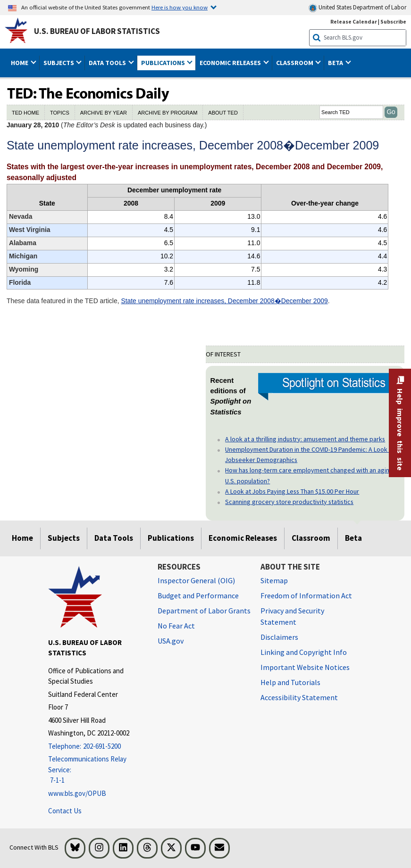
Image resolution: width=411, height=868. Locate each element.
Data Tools (114, 538)
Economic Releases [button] (231, 63)
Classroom (311, 538)
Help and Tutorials (290, 682)
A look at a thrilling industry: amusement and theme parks (305, 439)
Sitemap (274, 580)
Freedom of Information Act (306, 595)
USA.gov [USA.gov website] (171, 641)
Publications (171, 538)
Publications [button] (164, 63)
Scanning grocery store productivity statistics (289, 502)
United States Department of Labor (357, 8)
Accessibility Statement (299, 697)
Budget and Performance (198, 595)
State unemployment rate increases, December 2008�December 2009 (224, 301)
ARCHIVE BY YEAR (104, 113)
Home (22, 538)
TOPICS (60, 113)
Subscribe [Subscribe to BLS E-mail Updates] (393, 21)
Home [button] (20, 63)
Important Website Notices (305, 667)
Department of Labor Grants (204, 611)
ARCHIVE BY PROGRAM (168, 113)
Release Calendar (354, 21)
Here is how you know (180, 7)
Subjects (64, 538)
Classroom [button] (295, 63)
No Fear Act (176, 626)
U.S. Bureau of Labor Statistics (97, 31)
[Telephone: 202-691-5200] (96, 747)
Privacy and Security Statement (292, 616)
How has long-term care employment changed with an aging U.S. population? (309, 475)
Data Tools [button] (108, 63)
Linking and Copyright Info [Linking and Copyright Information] (304, 652)
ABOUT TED (223, 113)
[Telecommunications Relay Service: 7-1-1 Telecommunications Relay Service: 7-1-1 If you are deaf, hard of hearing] (96, 770)
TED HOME (25, 113)
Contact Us (65, 811)
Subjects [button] (59, 63)
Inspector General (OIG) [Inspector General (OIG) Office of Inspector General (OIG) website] (196, 580)
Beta (353, 538)
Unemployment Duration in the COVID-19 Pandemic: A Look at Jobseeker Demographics (310, 455)
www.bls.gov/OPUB (77, 793)
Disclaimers (279, 637)
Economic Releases (243, 538)
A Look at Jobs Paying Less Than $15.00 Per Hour (292, 491)
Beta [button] (336, 63)
